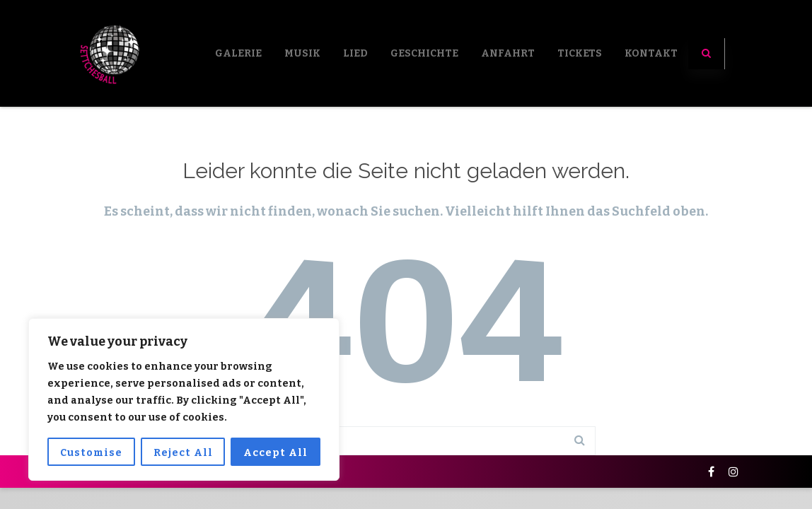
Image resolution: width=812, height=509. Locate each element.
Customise (91, 453)
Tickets (580, 53)
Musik (302, 53)
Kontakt (651, 53)
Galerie (238, 53)
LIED (355, 53)
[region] (184, 399)
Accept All (275, 453)
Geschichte (424, 53)
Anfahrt (508, 53)
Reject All (183, 453)
